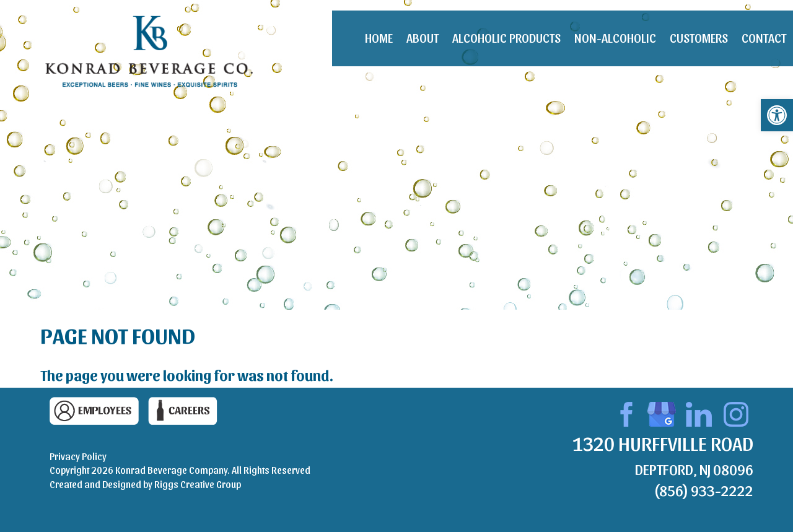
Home (379, 38)
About (423, 38)
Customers (699, 38)
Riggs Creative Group (198, 484)
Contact (764, 38)
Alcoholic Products (506, 38)
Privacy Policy (78, 456)
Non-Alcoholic (615, 38)
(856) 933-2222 (703, 490)
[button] (777, 115)
